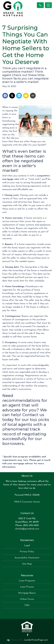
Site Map (27, 564)
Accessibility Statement (27, 558)
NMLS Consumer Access (27, 502)
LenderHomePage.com (36, 640)
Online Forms (27, 599)
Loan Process (27, 587)
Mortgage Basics (27, 593)
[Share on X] (12, 96)
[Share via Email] (26, 96)
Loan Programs (27, 581)
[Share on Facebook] (5, 96)
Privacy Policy (27, 552)
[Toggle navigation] (48, 5)
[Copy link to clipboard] (33, 96)
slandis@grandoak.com (27, 529)
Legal (27, 546)
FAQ (27, 605)
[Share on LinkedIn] (19, 96)
